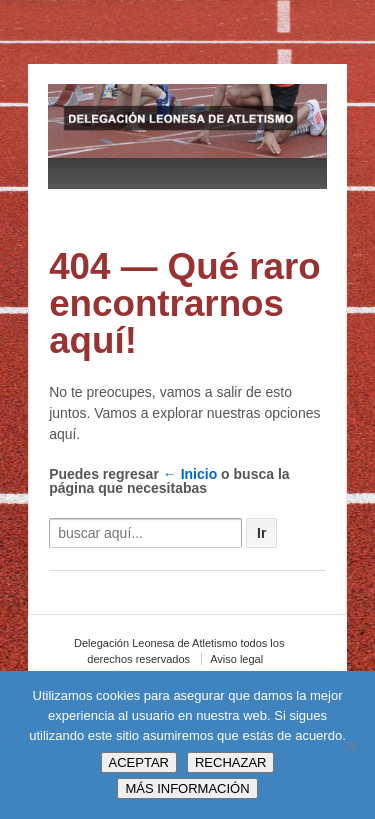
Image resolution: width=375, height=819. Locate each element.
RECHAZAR (231, 762)
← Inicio (190, 474)
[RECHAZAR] (350, 745)
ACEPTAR (139, 762)
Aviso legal (236, 659)
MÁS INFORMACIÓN (187, 788)
